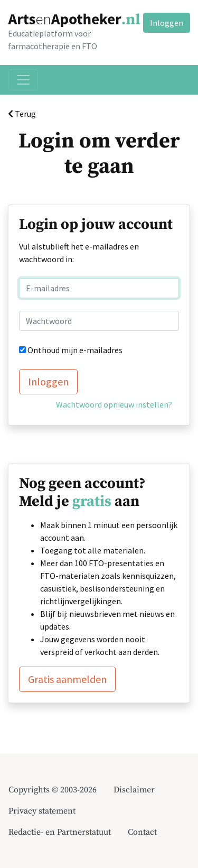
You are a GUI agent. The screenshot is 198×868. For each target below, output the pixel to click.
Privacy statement (42, 811)
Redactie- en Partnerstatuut (60, 832)
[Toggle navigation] (23, 80)
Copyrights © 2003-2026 (53, 790)
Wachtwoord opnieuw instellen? (114, 404)
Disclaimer (134, 790)
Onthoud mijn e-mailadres (75, 350)
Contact (142, 832)
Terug (22, 114)
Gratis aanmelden (67, 679)
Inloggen (167, 23)
